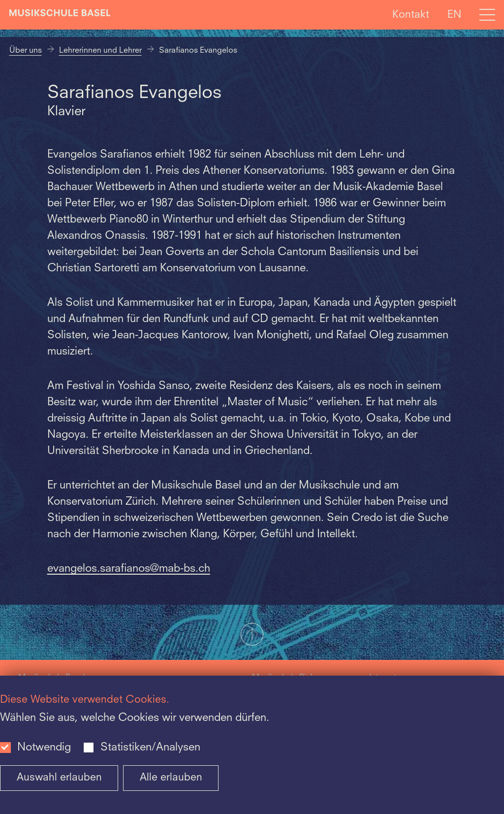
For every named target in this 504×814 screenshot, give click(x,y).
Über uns (26, 51)
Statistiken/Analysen (150, 748)
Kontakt (411, 15)
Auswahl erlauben (59, 778)
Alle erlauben (171, 778)
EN (454, 15)
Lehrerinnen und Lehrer (100, 51)
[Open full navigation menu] (487, 15)
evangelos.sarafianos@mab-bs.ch (129, 569)
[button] (252, 635)
